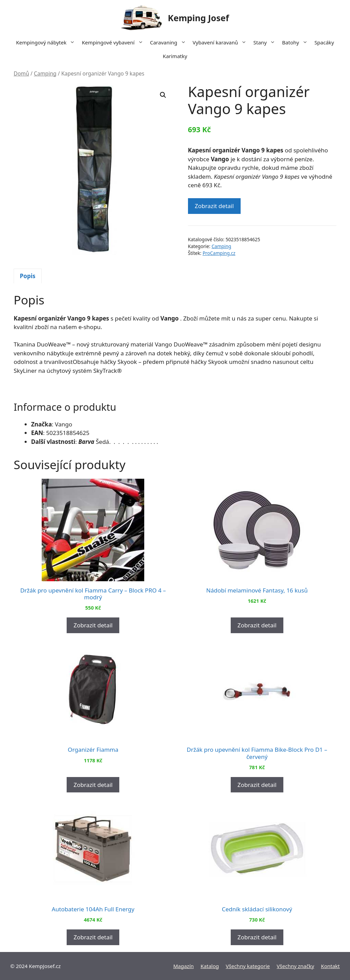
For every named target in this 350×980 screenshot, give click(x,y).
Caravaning (170, 42)
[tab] (28, 276)
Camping (45, 73)
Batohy (297, 42)
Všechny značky (296, 966)
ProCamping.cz (219, 253)
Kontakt (330, 966)
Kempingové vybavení (114, 42)
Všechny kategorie (248, 966)
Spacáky (324, 42)
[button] (163, 95)
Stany (266, 42)
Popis (28, 276)
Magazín (184, 966)
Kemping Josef (198, 18)
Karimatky (175, 56)
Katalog (210, 966)
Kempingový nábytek (47, 42)
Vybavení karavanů (221, 42)
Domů (21, 73)
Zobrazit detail (214, 206)
